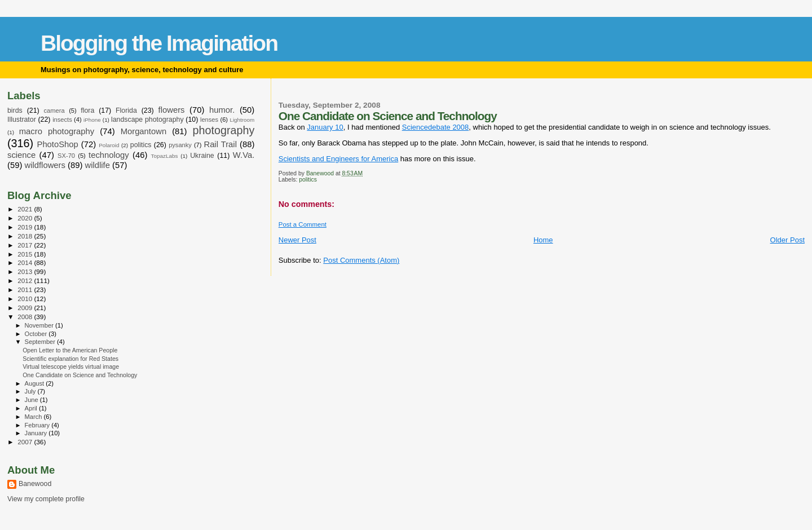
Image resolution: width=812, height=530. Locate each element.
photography (224, 130)
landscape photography (147, 120)
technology (109, 155)
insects (62, 120)
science (21, 155)
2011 (26, 290)
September (41, 342)
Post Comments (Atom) (361, 260)
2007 (26, 442)
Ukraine (202, 156)
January (37, 433)
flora (87, 111)
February (38, 425)
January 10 (325, 127)
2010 (26, 299)
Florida (126, 111)
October (37, 334)
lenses (209, 120)
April (32, 408)
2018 (26, 236)
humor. (222, 110)
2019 (26, 227)
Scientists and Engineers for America (338, 159)
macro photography (57, 131)
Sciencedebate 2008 (436, 127)
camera (54, 111)
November (40, 325)
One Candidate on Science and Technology (80, 375)
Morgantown (144, 131)
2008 (26, 317)
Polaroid (109, 145)
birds (15, 111)
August (36, 383)
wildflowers (45, 165)
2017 (26, 245)
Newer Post (297, 240)
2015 (26, 254)
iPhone (92, 120)
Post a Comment (303, 224)
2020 (26, 218)
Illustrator (22, 120)
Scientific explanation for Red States (70, 359)
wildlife (98, 165)
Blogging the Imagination (159, 43)
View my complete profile (46, 499)
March (34, 417)
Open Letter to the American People (70, 350)
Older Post (787, 240)
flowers (172, 110)
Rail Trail (220, 144)
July (31, 391)
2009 (26, 308)
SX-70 (66, 156)
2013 (26, 271)
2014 (26, 262)
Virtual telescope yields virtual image (71, 366)
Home (543, 240)
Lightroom (242, 120)
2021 (26, 209)
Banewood (35, 484)
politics (308, 180)
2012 (26, 281)
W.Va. (244, 155)
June (32, 400)
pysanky (180, 145)
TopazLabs (165, 156)
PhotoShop (58, 144)
